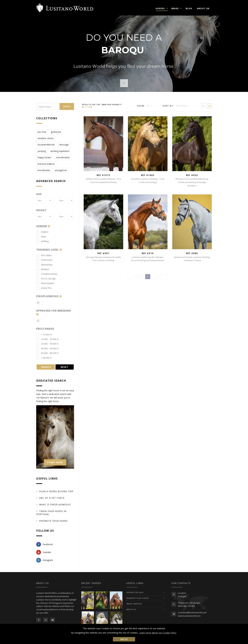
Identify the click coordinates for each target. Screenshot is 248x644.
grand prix (56, 132)
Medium (43, 269)
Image (175, 8)
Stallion (42, 232)
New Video (182, 106)
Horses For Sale (135, 593)
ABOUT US (131, 609)
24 (149, 106)
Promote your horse (53, 521)
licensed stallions (46, 164)
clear (87, 107)
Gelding (42, 241)
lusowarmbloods (46, 145)
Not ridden (44, 255)
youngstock (61, 170)
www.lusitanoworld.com (189, 616)
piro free (42, 132)
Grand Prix (44, 288)
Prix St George (46, 279)
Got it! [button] (124, 639)
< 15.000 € (44, 335)
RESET (65, 367)
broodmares (44, 170)
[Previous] (136, 277)
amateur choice (46, 138)
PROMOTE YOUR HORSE (138, 598)
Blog (189, 8)
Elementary (44, 265)
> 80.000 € (44, 358)
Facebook (44, 544)
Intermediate (45, 283)
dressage (64, 145)
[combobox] (44, 200)
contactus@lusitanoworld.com (192, 612)
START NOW (55, 462)
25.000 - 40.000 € (47, 344)
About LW (203, 8)
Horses (160, 8)
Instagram (45, 560)
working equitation (60, 151)
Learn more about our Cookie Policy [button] (158, 633)
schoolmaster (63, 157)
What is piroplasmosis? (55, 505)
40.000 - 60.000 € (47, 348)
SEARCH (46, 367)
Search (67, 106)
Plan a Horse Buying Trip (56, 491)
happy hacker (44, 157)
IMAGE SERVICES (134, 604)
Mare (41, 237)
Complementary (47, 274)
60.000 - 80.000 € (47, 353)
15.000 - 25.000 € (47, 339)
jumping (42, 151)
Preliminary (44, 260)
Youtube (44, 552)
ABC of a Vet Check (52, 498)
